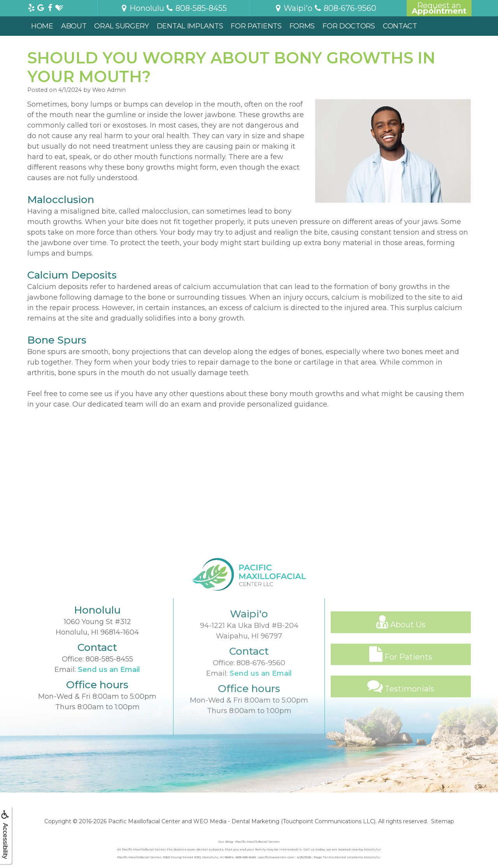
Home (42, 26)
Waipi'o (293, 8)
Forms (302, 26)
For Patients (256, 26)
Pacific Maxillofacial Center (144, 821)
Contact (400, 26)
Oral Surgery (121, 26)
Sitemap (443, 821)
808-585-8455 (109, 690)
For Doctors (349, 26)
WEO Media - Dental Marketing (236, 821)
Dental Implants (190, 26)
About (74, 26)
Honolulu (142, 8)
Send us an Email (109, 700)
